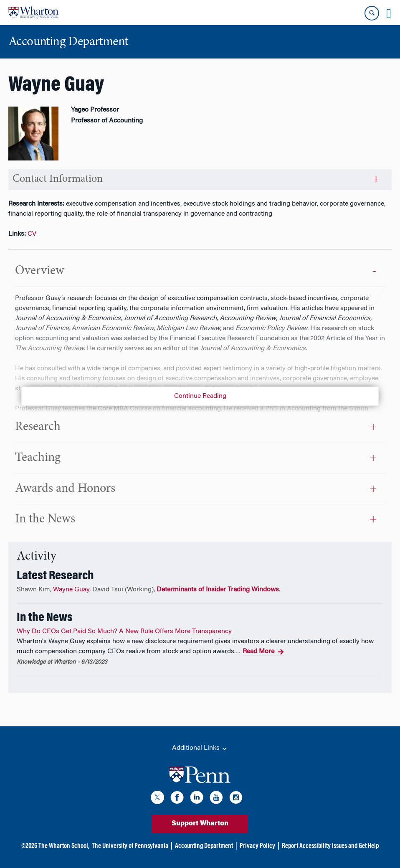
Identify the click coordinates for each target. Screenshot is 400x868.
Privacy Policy (257, 846)
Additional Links (200, 748)
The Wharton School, (64, 846)
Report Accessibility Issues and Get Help (330, 846)
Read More (263, 652)
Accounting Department (204, 846)
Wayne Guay (71, 590)
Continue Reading (200, 396)
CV (32, 234)
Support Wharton (200, 824)
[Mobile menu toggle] (389, 13)
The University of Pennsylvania (130, 846)
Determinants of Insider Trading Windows (218, 590)
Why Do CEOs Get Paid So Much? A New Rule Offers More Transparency (124, 631)
